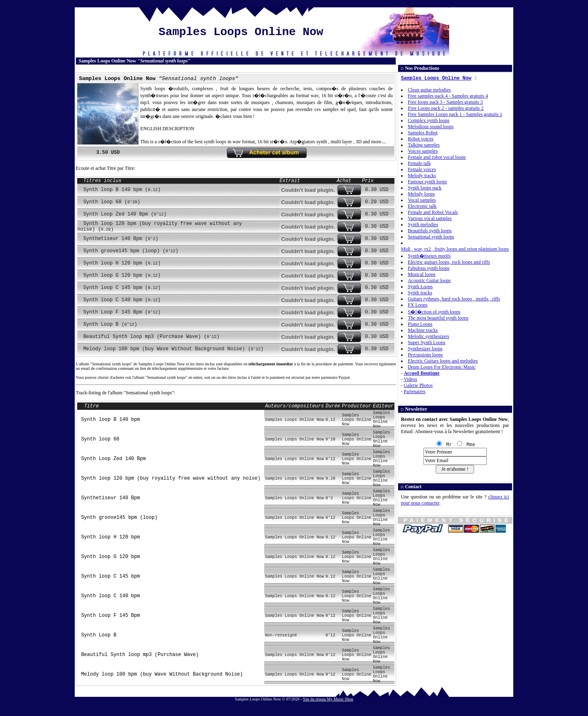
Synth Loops (420, 287)
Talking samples (424, 145)
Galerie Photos (418, 385)
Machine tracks (423, 330)
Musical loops (422, 274)
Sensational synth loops (431, 237)
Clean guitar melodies (429, 90)
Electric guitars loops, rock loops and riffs (449, 262)
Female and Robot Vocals (433, 212)
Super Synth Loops (427, 342)
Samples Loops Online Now (436, 78)
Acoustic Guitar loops (429, 280)
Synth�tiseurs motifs (429, 256)
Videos (410, 379)
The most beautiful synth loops (438, 318)
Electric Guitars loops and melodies (443, 361)
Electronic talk (422, 206)
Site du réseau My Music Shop (328, 699)
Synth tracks (420, 293)
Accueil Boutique (422, 373)
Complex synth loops (429, 120)
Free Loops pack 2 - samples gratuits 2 (446, 108)
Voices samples (423, 151)
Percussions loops (425, 355)
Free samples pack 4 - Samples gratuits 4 (448, 96)
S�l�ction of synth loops (434, 312)
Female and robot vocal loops (437, 157)
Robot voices (421, 139)
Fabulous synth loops (429, 268)
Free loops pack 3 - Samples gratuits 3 (445, 102)
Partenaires (415, 391)
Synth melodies (423, 225)
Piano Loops (420, 324)
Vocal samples (422, 200)
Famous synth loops (428, 182)
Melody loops (421, 194)
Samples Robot (423, 133)
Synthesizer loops (425, 349)
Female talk (419, 163)
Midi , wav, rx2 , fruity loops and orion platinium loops (455, 249)
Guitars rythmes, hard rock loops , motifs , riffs (454, 299)
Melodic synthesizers (429, 336)
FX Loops (418, 305)
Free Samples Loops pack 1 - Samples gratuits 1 (455, 114)
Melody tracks (422, 176)
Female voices (422, 169)
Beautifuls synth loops (430, 231)
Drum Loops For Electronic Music (442, 367)
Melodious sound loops (431, 127)
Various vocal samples (430, 218)
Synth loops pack (425, 188)
